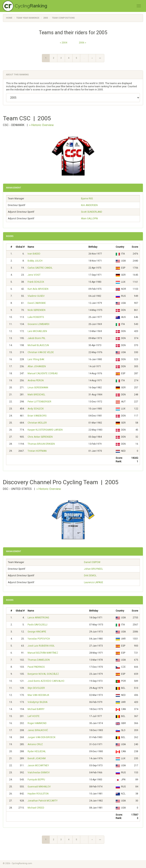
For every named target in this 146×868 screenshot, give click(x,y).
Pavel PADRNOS (36, 667)
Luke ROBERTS (36, 317)
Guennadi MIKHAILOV (39, 787)
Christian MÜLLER (37, 423)
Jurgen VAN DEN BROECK (41, 737)
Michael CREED (36, 808)
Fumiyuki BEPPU (36, 780)
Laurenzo (94, 582)
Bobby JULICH (35, 261)
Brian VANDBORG (37, 416)
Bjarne (87, 199)
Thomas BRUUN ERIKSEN (41, 444)
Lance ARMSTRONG (38, 618)
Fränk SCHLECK (36, 282)
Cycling (31, 6)
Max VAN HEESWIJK (38, 695)
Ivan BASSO (34, 254)
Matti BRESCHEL (36, 395)
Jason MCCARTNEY (38, 765)
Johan (93, 569)
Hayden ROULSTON (38, 794)
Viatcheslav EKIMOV (39, 773)
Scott (92, 212)
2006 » (82, 43)
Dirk (90, 576)
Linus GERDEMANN (38, 388)
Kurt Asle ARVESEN (38, 289)
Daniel (92, 562)
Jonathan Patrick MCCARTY (43, 801)
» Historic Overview (41, 125)
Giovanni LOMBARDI (38, 324)
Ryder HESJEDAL (37, 751)
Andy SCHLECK (36, 409)
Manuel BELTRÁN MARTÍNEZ (43, 653)
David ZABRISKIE (37, 303)
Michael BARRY (36, 709)
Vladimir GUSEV (36, 296)
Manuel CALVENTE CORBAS (43, 373)
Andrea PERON (36, 380)
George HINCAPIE (37, 632)
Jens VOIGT (34, 275)
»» (100, 58)
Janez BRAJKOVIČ (38, 730)
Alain (89, 219)
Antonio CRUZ (35, 744)
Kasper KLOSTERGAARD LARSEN (45, 430)
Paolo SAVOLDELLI (37, 625)
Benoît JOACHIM (37, 758)
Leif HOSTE (34, 716)
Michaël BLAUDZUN (38, 345)
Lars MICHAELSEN (37, 331)
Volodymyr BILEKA (37, 702)
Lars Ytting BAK (36, 359)
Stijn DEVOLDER (36, 688)
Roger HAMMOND (37, 723)
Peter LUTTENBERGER (39, 402)
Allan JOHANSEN (37, 366)
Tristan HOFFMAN (37, 451)
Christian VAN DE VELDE (41, 352)
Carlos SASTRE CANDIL (40, 268)
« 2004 (64, 43)
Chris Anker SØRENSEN (40, 437)
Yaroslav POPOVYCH (39, 639)
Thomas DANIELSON (39, 660)
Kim (89, 205)
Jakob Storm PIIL (36, 338)
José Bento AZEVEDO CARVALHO (46, 681)
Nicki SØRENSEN (36, 310)
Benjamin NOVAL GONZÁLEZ (43, 674)
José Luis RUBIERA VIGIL (41, 646)
